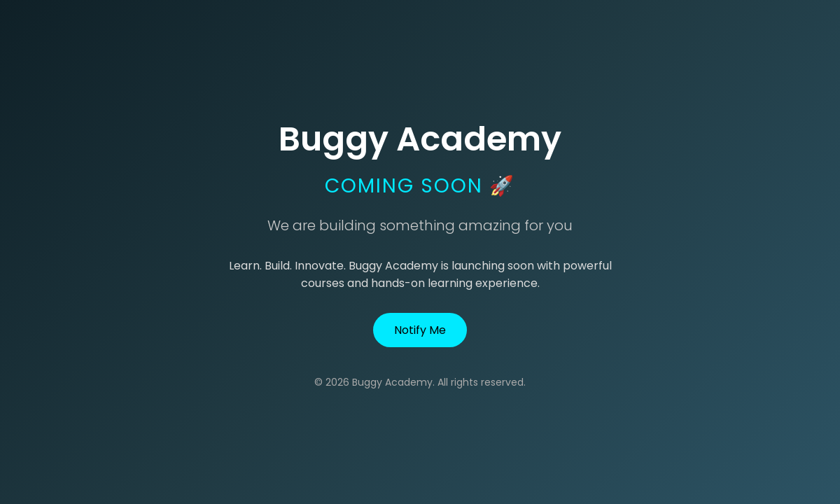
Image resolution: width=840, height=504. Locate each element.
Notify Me (420, 330)
